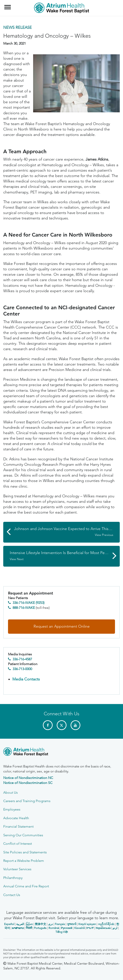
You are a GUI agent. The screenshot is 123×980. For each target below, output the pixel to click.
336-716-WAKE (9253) (28, 603)
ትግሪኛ (90, 928)
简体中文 (40, 924)
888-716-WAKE (24, 608)
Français (60, 924)
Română (54, 928)
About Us (11, 792)
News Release (18, 27)
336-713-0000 (22, 669)
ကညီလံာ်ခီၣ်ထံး (106, 924)
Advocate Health (16, 818)
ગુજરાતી (72, 924)
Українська (103, 928)
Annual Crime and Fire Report (26, 886)
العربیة (20, 924)
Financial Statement (18, 826)
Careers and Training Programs (27, 801)
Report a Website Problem (24, 861)
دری (50, 924)
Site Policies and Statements (25, 852)
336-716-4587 (22, 659)
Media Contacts (26, 679)
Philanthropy (13, 878)
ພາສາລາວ (18, 928)
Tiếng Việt (62, 932)
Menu (8, 5)
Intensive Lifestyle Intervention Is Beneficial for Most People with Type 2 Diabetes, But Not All (65, 556)
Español (9, 924)
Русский (67, 928)
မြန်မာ (29, 924)
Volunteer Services (17, 869)
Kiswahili (80, 928)
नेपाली (29, 928)
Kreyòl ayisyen (87, 924)
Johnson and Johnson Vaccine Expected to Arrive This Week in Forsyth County (67, 532)
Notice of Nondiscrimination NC (28, 778)
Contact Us (12, 895)
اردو (115, 928)
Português (40, 928)
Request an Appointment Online (62, 626)
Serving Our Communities (23, 835)
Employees (12, 809)
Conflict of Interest (18, 844)
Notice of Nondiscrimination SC (28, 783)
